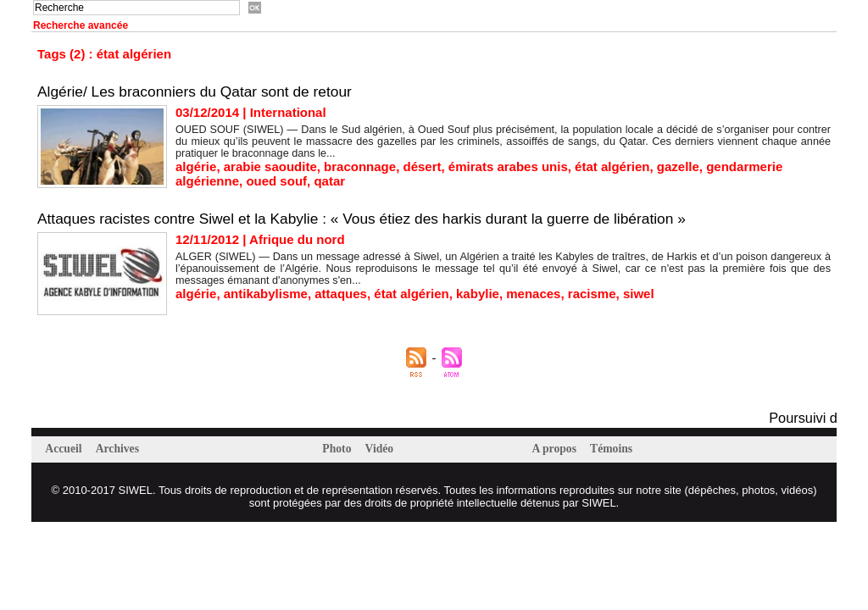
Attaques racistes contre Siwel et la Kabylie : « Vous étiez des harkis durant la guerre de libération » (374, 219)
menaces (533, 294)
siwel (639, 294)
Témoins (620, 449)
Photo (340, 449)
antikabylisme (266, 294)
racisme (592, 294)
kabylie (478, 294)
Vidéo (385, 449)
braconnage (360, 166)
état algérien (612, 166)
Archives (125, 449)
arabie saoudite (270, 166)
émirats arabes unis (508, 166)
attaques (341, 294)
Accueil (67, 449)
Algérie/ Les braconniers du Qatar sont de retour (200, 91)
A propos (558, 449)
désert (422, 166)
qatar (329, 181)
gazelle (678, 166)
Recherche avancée (81, 25)
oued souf (276, 181)
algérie (196, 166)
